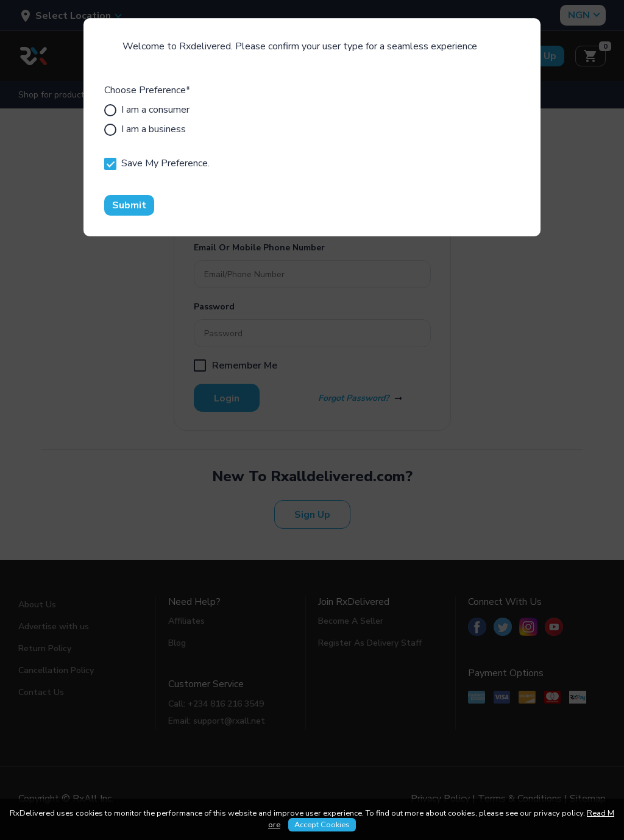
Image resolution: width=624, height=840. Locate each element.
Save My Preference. (157, 163)
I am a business (145, 129)
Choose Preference (147, 90)
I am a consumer (147, 110)
